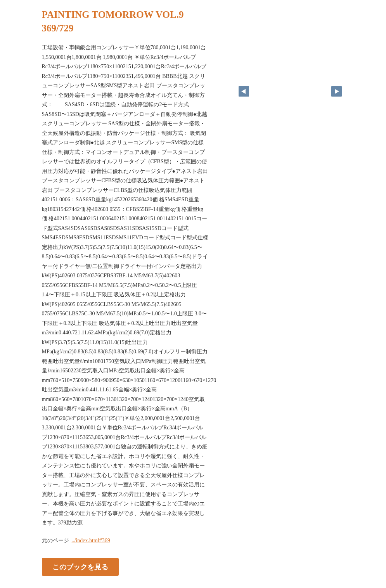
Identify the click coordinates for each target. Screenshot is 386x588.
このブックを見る (80, 567)
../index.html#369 (91, 540)
